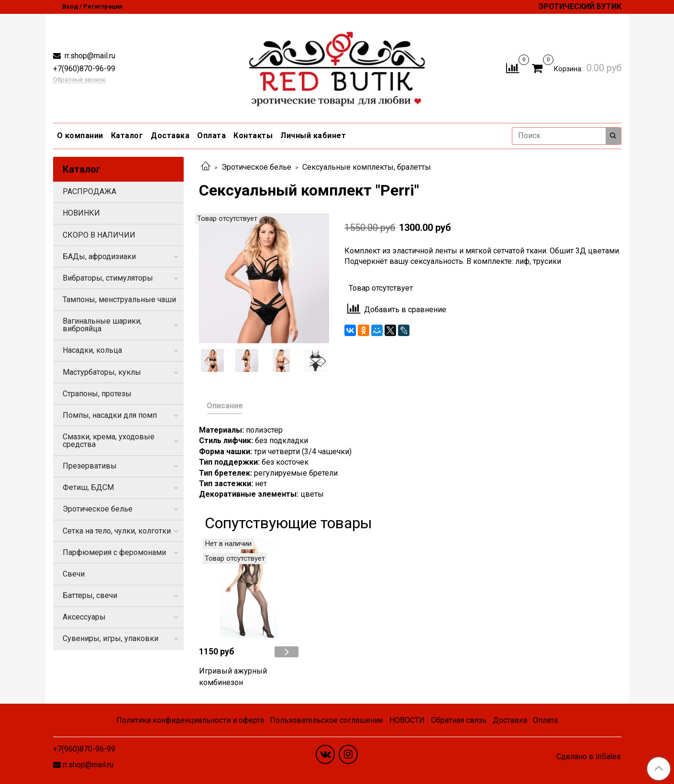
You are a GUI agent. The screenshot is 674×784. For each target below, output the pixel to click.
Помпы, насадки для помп (110, 415)
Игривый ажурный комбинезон (233, 677)
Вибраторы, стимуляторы (108, 278)
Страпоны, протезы (97, 394)
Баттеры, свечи (90, 595)
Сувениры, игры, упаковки (110, 638)
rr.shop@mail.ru (89, 56)
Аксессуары (84, 617)
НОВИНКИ (81, 213)
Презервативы (90, 466)
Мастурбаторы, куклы (102, 372)
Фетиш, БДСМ (88, 487)
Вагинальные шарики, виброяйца (102, 325)
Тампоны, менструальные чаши (119, 299)
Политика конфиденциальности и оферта (190, 720)
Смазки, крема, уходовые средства (109, 441)
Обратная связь (459, 720)
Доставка (170, 136)
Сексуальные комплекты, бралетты (367, 167)
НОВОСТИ (407, 720)
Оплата (211, 136)
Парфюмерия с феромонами (114, 552)
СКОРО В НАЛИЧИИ (99, 235)
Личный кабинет (313, 136)
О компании (80, 136)
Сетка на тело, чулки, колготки (117, 531)
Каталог (127, 136)
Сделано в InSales (589, 757)
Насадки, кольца (92, 350)
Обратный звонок (79, 80)
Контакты (253, 136)
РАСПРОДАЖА (89, 191)
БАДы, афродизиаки (99, 256)
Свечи (74, 574)
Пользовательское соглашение (326, 720)
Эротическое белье (256, 167)
